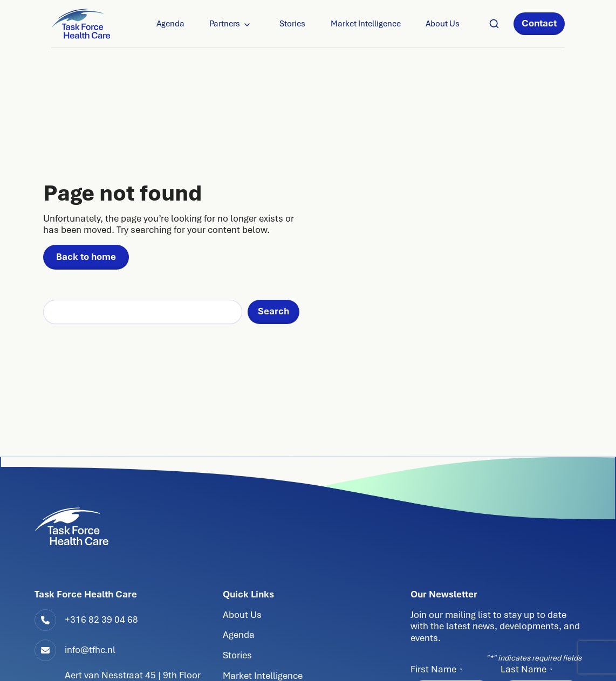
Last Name (526, 669)
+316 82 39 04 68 (101, 620)
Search (273, 311)
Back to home (86, 257)
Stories (292, 24)
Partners (225, 24)
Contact (539, 23)
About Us (443, 24)
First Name (436, 669)
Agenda (170, 24)
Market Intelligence (366, 24)
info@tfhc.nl (90, 650)
